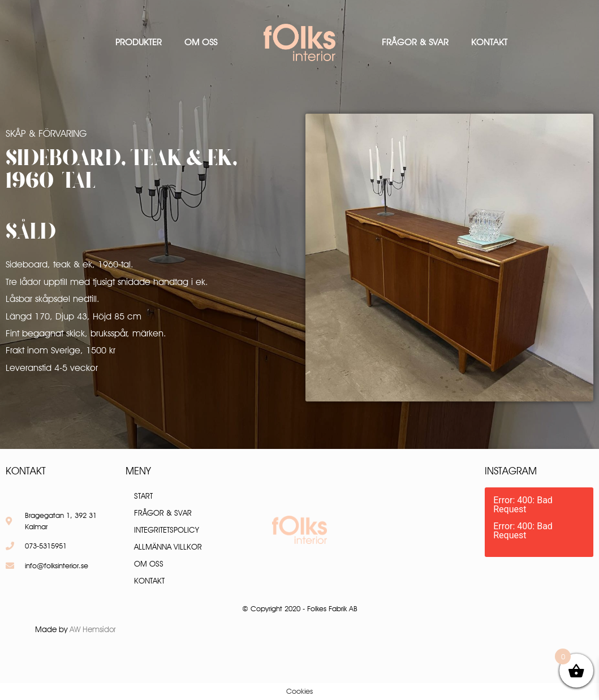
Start (143, 496)
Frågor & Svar (415, 42)
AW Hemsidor (93, 629)
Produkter (139, 42)
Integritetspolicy (167, 530)
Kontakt (489, 42)
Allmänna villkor (168, 547)
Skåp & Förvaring (46, 133)
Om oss (201, 42)
